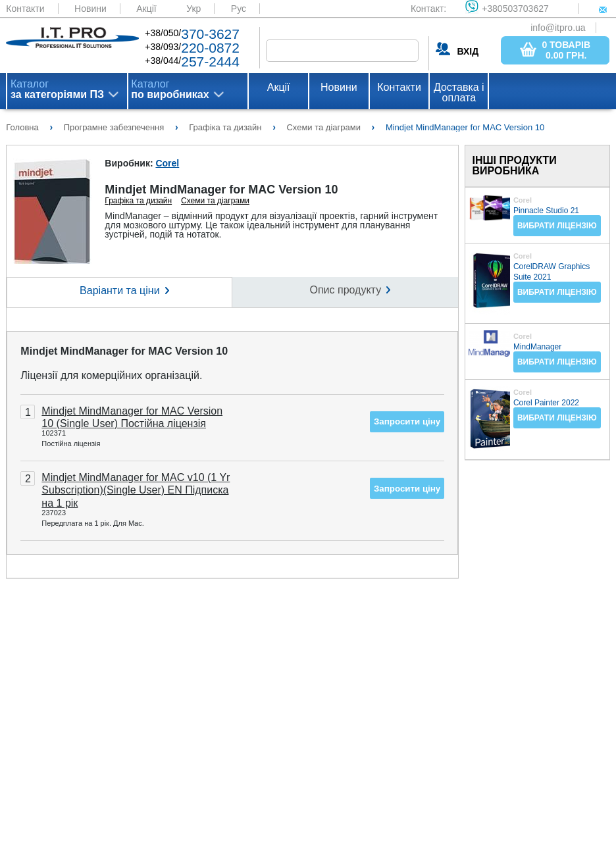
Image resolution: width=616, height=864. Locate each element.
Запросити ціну (407, 421)
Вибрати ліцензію (557, 226)
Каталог (57, 89)
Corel (167, 163)
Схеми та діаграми (215, 201)
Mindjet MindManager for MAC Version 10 (124, 351)
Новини (90, 9)
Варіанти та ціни (119, 291)
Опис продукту (346, 290)
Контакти (25, 9)
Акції (146, 9)
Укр (193, 9)
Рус (239, 9)
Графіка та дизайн (138, 201)
